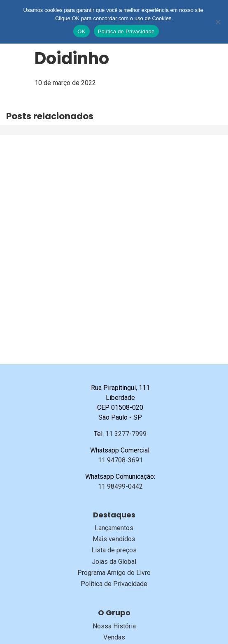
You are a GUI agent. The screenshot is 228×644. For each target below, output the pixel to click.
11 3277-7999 (126, 434)
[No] (218, 22)
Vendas (114, 637)
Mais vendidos (114, 539)
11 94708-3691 (120, 460)
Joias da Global (114, 562)
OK (81, 31)
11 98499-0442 (120, 486)
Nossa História (114, 626)
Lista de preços (114, 550)
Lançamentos (114, 528)
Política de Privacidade (114, 584)
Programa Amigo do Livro (114, 573)
